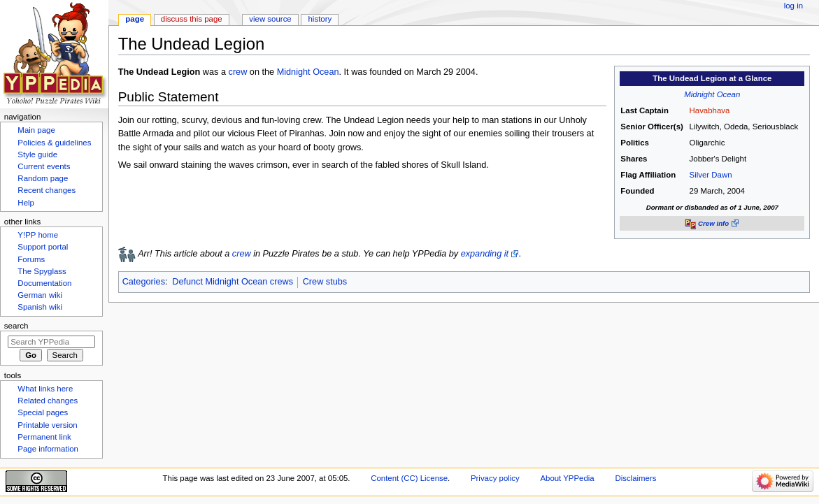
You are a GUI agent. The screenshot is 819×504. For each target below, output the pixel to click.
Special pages (43, 412)
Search (16, 326)
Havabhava (710, 110)
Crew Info (713, 223)
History (320, 19)
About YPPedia (567, 478)
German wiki (40, 295)
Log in (793, 6)
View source (270, 19)
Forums (31, 259)
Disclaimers (635, 478)
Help (26, 203)
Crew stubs (325, 282)
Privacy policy (495, 478)
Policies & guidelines (54, 143)
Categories (144, 282)
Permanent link (44, 437)
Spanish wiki (40, 307)
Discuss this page (192, 19)
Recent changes (47, 190)
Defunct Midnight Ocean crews (233, 282)
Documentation (44, 283)
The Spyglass (42, 271)
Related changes (48, 401)
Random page (43, 178)
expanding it (485, 254)
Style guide (37, 154)
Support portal (43, 247)
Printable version (47, 425)
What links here (45, 389)
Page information (48, 449)
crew (238, 72)
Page (135, 19)
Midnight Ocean (712, 94)
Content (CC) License (409, 478)
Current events (44, 166)
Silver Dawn (711, 175)
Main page (36, 130)
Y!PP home (38, 235)
